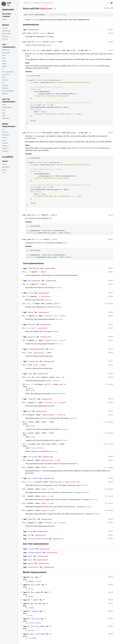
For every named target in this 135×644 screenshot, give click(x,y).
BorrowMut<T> (6, 135)
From (30, 349)
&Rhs (44, 467)
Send (4, 110)
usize (42, 33)
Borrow (31, 281)
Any (3, 129)
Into (36, 604)
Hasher (38, 377)
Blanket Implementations (9, 125)
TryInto (38, 634)
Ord (3, 83)
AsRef (31, 268)
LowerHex (5, 80)
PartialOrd (5, 88)
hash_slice (30, 384)
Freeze (4, 105)
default (29, 328)
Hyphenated (8, 10)
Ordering (61, 415)
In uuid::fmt (8, 157)
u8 (73, 50)
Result (63, 316)
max (27, 422)
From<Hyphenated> (8, 72)
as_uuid (5, 28)
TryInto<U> (5, 151)
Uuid (52, 42)
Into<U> (4, 140)
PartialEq (5, 85)
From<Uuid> (6, 75)
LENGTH (5, 19)
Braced (4, 164)
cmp (27, 415)
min (27, 433)
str (90, 50)
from (28, 353)
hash (28, 377)
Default (4, 64)
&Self (56, 303)
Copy (4, 58)
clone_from (30, 303)
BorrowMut (36, 592)
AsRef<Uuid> (6, 50)
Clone (4, 56)
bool (59, 460)
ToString (5, 146)
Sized (32, 390)
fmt (37, 9)
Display (4, 66)
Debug (4, 61)
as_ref (29, 272)
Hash (4, 77)
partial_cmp (31, 482)
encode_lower (6, 31)
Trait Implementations (9, 46)
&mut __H (60, 377)
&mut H (62, 384)
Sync (4, 113)
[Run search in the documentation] (64, 3)
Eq (3, 69)
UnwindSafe (6, 118)
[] (112, 8)
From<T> (5, 138)
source (107, 8)
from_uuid (5, 36)
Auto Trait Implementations (9, 100)
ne (27, 467)
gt (27, 503)
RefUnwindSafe (7, 107)
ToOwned (5, 143)
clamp (28, 444)
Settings (111, 3)
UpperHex (5, 94)
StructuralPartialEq (8, 91)
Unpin (4, 116)
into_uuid (5, 39)
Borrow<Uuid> (6, 53)
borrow (29, 284)
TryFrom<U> (6, 149)
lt (27, 489)
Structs (5, 161)
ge (27, 510)
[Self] (48, 384)
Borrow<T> (5, 132)
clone (28, 296)
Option (68, 482)
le (27, 496)
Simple (4, 170)
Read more (58, 287)
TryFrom (38, 626)
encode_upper (7, 34)
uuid (9, 3)
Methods (6, 25)
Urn (3, 172)
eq (27, 460)
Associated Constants (7, 15)
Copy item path (55, 8)
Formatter (48, 316)
